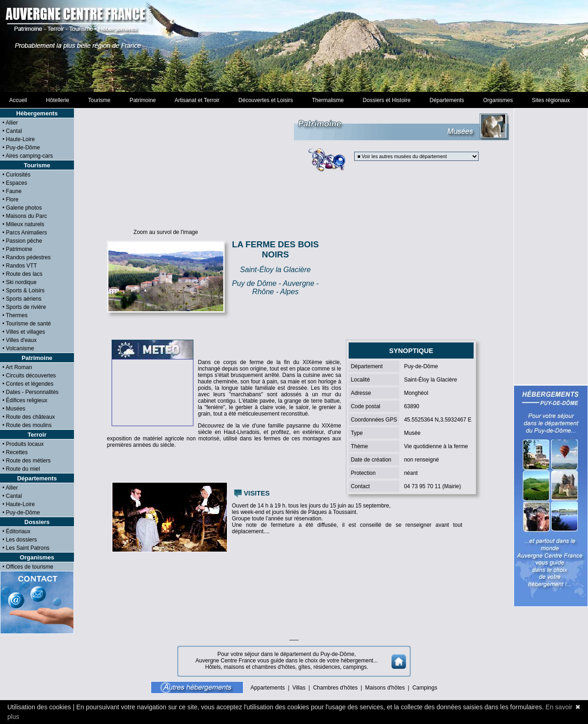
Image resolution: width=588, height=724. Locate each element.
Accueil (18, 100)
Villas (299, 688)
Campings (425, 688)
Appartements (268, 688)
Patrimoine (143, 100)
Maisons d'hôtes (385, 688)
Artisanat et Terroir (197, 100)
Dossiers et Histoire (387, 100)
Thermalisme (328, 100)
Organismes (498, 100)
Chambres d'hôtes (335, 688)
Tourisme (99, 100)
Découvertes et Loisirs (266, 100)
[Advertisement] (294, 46)
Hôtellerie (57, 100)
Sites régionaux (551, 100)
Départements (447, 100)
